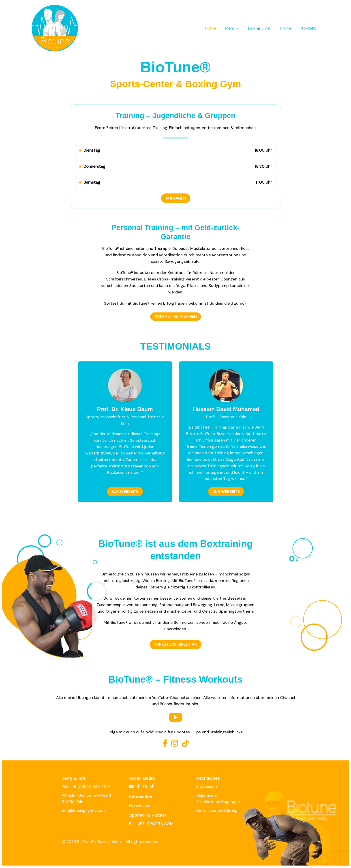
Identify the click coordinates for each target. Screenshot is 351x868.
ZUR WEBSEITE (125, 492)
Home (215, 28)
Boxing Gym (261, 28)
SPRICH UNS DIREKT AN (176, 645)
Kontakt (309, 28)
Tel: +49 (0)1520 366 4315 (86, 787)
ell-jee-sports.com (151, 824)
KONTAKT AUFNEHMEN (175, 317)
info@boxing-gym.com (83, 811)
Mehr (235, 28)
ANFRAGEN (176, 198)
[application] (240, 28)
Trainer (287, 28)
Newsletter (139, 805)
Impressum (207, 787)
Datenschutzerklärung (217, 811)
